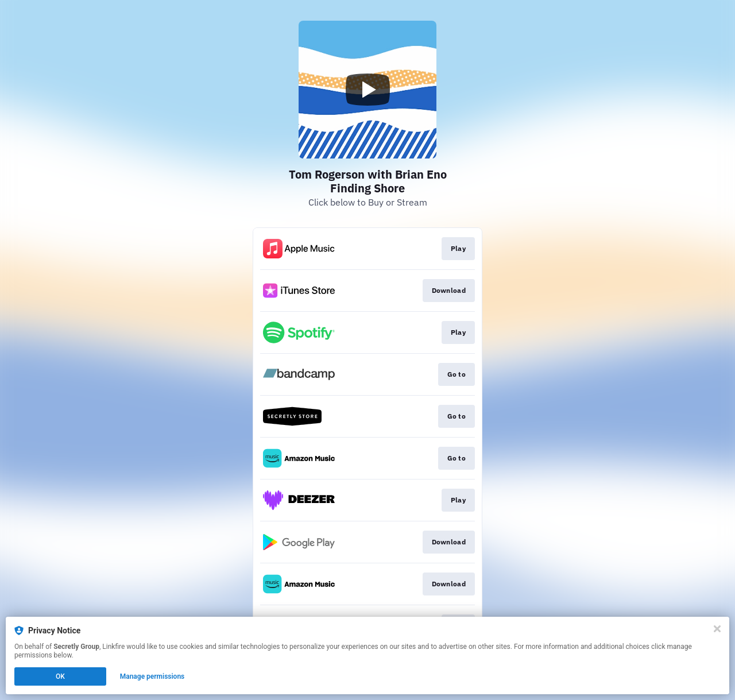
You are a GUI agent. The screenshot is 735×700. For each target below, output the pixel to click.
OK (60, 676)
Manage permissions (152, 676)
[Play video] (367, 90)
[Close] (717, 629)
